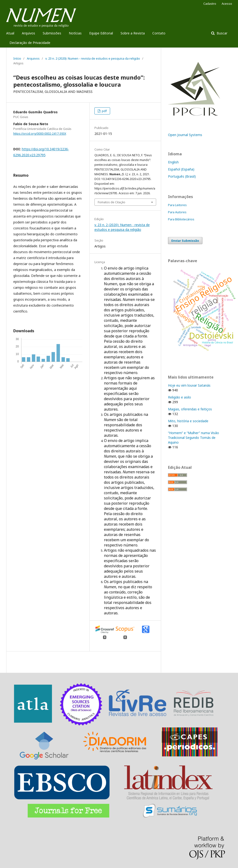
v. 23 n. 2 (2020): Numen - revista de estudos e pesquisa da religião (93, 58)
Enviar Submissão (185, 241)
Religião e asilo (180, 397)
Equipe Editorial (101, 33)
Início (17, 58)
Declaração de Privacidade (30, 43)
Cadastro (210, 4)
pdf (104, 111)
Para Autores (177, 212)
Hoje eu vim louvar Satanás (189, 385)
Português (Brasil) (182, 176)
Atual (10, 33)
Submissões (52, 33)
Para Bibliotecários (181, 219)
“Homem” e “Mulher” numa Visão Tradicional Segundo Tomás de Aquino (194, 438)
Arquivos (28, 33)
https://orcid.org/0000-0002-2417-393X (40, 134)
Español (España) (181, 169)
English (173, 162)
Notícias (75, 33)
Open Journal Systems (185, 135)
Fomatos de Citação (112, 202)
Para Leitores (177, 205)
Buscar (222, 33)
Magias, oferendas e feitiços (190, 409)
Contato (159, 33)
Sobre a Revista (133, 33)
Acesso (227, 4)
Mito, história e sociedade (188, 421)
